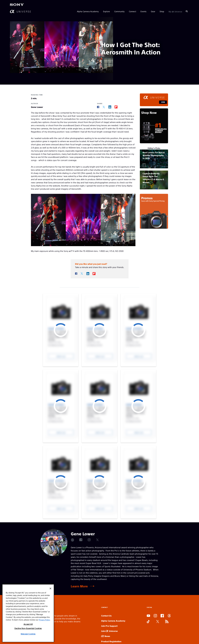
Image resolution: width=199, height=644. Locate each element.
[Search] (187, 11)
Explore (106, 11)
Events (144, 11)
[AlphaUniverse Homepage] (20, 11)
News (106, 636)
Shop (162, 11)
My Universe (175, 11)
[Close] (50, 603)
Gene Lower (37, 107)
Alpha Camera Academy (88, 11)
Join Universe (109, 631)
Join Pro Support (109, 626)
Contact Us (106, 616)
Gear (153, 11)
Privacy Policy (44, 634)
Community (119, 11)
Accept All (28, 638)
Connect (133, 11)
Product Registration (111, 641)
